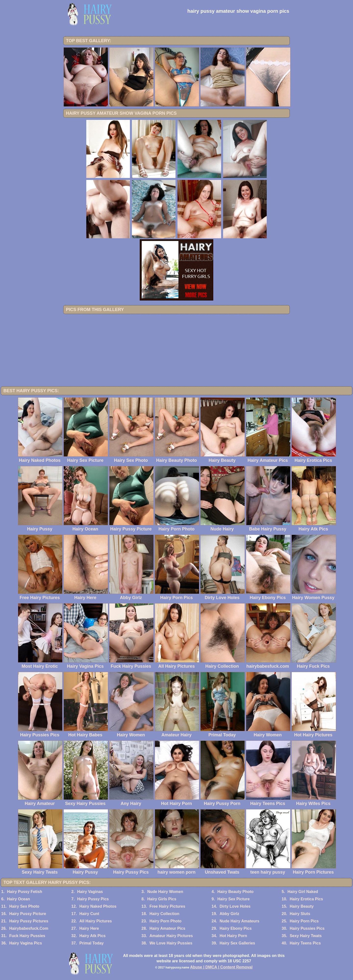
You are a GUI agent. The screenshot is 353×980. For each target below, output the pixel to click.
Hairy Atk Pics (93, 936)
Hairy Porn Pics (304, 921)
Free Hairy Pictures (167, 906)
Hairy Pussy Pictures (29, 921)
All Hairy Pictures (96, 921)
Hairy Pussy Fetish (25, 892)
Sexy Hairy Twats (306, 936)
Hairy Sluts (300, 914)
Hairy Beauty (302, 906)
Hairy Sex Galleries (237, 943)
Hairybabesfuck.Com (29, 928)
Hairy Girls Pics (162, 899)
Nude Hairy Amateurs (240, 921)
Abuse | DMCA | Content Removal (221, 967)
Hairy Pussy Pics (93, 899)
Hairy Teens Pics (305, 943)
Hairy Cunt (89, 914)
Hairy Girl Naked (303, 892)
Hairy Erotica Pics (306, 899)
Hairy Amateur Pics (167, 928)
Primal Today (92, 943)
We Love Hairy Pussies (171, 943)
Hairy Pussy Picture (28, 914)
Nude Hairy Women (165, 892)
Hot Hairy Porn (233, 936)
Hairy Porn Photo (166, 921)
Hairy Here (89, 928)
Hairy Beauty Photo (236, 892)
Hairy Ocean (19, 899)
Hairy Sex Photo (24, 906)
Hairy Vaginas (90, 892)
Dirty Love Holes (235, 906)
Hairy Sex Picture (234, 899)
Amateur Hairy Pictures (171, 936)
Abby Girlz (229, 914)
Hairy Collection (164, 914)
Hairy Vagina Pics (26, 943)
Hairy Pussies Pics (307, 928)
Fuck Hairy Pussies (27, 936)
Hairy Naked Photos (98, 906)
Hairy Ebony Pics (236, 928)
